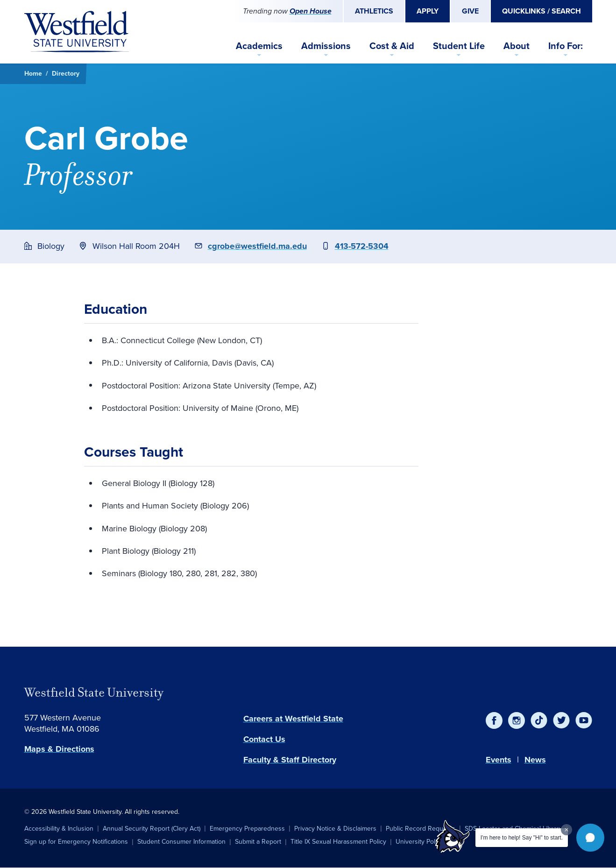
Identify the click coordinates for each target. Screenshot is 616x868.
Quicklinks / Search (542, 11)
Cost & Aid (392, 46)
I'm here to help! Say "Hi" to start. (522, 838)
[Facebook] (494, 720)
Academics (259, 46)
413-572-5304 (362, 246)
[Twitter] (561, 720)
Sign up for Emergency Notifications (76, 842)
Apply (428, 11)
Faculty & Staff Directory (290, 760)
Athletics (374, 11)
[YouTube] (584, 720)
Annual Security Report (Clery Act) (152, 829)
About (517, 46)
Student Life (459, 46)
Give (470, 11)
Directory (66, 74)
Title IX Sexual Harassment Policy (338, 842)
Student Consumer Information (181, 842)
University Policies (422, 842)
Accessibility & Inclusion (59, 829)
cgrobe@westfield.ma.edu (257, 246)
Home (33, 74)
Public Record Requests (421, 829)
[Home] (77, 32)
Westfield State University (94, 692)
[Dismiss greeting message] (566, 830)
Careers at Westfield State (293, 719)
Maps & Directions (59, 749)
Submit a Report (258, 842)
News (535, 760)
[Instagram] (517, 720)
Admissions (326, 46)
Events (499, 760)
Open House (311, 11)
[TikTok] (539, 720)
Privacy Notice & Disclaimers (335, 829)
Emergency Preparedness (247, 829)
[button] (590, 838)
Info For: (566, 46)
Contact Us (264, 739)
